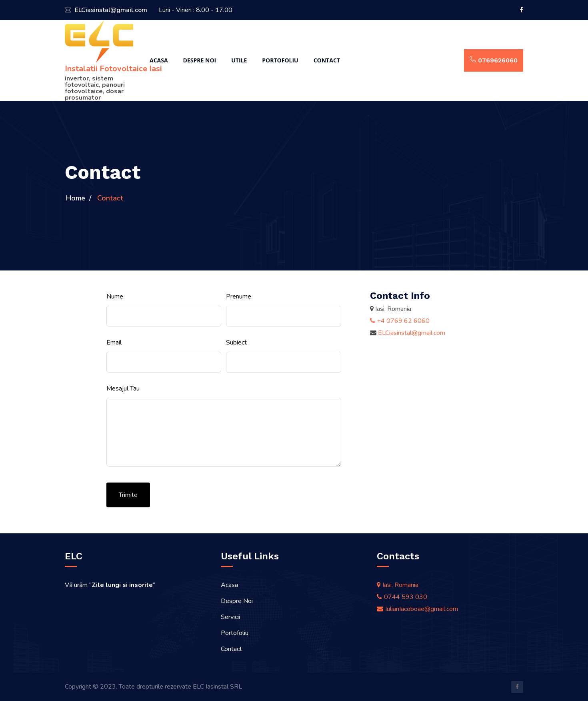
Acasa (159, 60)
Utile (239, 60)
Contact (327, 60)
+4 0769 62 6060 (400, 321)
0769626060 (494, 60)
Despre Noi (200, 60)
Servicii (230, 617)
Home (76, 198)
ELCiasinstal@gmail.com (106, 10)
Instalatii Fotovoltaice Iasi (113, 69)
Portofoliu (280, 60)
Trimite (128, 495)
